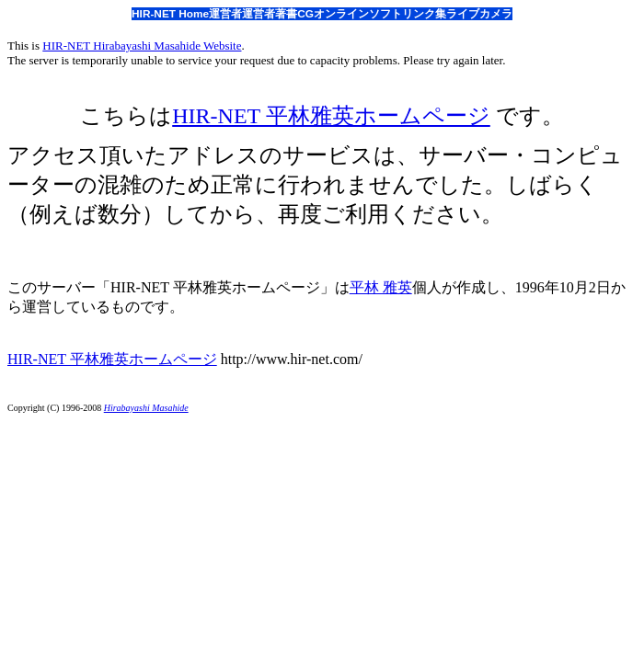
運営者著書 (270, 14)
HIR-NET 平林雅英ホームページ (331, 116)
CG (305, 14)
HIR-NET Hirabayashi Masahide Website (142, 46)
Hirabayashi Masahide (146, 408)
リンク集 (424, 14)
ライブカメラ (479, 14)
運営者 (225, 14)
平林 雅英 (381, 287)
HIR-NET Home (170, 14)
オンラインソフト (358, 14)
